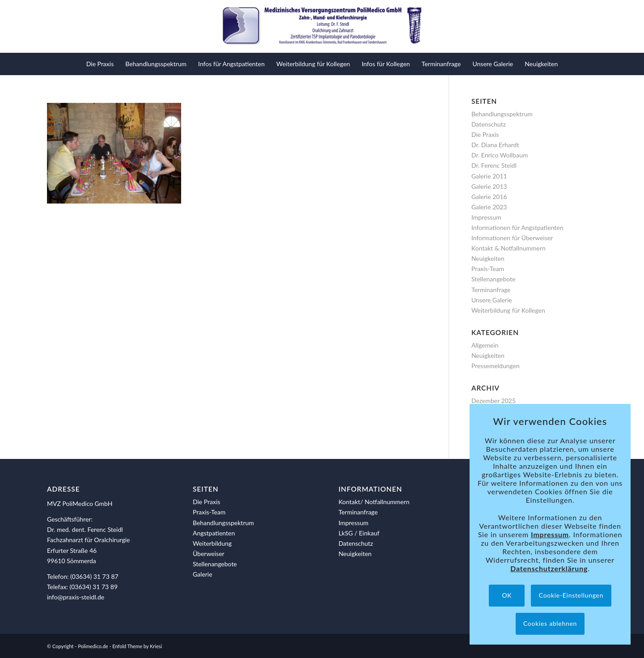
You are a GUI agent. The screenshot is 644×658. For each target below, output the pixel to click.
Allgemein (485, 345)
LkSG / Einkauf (359, 533)
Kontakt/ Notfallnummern (374, 502)
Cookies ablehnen (550, 623)
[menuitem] (100, 64)
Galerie (203, 574)
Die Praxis (485, 134)
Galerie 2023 (489, 207)
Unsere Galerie (492, 300)
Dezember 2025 (494, 401)
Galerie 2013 (489, 186)
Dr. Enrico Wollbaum (500, 155)
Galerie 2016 (489, 197)
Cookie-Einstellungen (571, 595)
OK (507, 595)
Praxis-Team (488, 269)
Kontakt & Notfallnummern (508, 248)
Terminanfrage (491, 290)
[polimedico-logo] (322, 26)
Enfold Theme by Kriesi (137, 646)
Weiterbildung (212, 543)
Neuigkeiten (488, 258)
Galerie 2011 (489, 176)
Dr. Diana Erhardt (495, 145)
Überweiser (209, 554)
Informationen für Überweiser (512, 238)
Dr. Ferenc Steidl (494, 165)
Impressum (486, 217)
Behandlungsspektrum (502, 114)
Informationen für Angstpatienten (517, 227)
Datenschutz (489, 124)
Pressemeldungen (496, 366)
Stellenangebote (494, 279)
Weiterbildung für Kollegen (508, 310)
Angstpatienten (214, 533)
